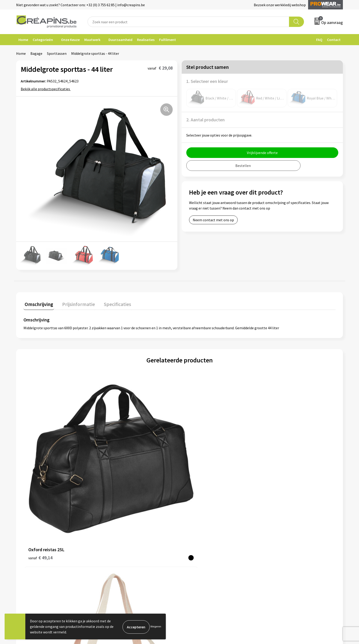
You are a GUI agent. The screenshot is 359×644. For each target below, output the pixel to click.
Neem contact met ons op (213, 220)
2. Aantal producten (206, 120)
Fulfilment (168, 40)
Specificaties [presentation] (112, 303)
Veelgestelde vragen (201, 516)
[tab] (38, 304)
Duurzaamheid (120, 40)
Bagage (36, 53)
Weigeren (156, 626)
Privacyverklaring (280, 523)
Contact (334, 40)
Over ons (111, 530)
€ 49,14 (40, 459)
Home (23, 40)
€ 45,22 (197, 459)
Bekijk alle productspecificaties (47, 89)
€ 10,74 (118, 459)
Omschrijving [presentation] (38, 303)
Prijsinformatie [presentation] (75, 303)
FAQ (319, 40)
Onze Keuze (70, 40)
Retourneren (195, 523)
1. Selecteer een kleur (207, 81)
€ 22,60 (274, 459)
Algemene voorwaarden (285, 509)
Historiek (111, 523)
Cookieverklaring (280, 516)
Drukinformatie (116, 516)
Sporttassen (57, 53)
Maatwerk (92, 40)
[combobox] (188, 22)
